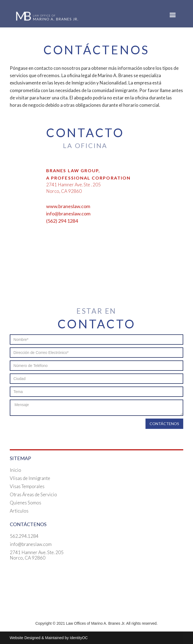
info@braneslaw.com (31, 544)
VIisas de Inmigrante (30, 478)
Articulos (19, 511)
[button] (173, 15)
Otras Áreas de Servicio (33, 495)
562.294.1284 (24, 536)
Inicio (15, 470)
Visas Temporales (27, 486)
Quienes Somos (26, 503)
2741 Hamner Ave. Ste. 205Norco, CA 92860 (37, 555)
